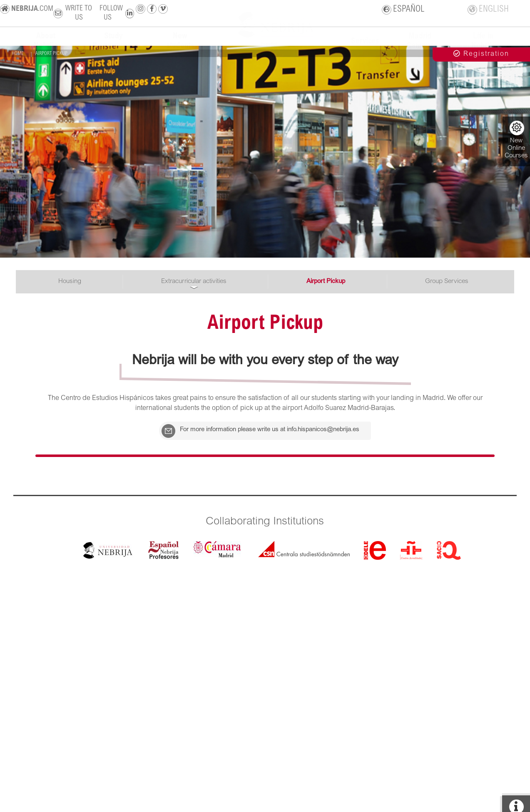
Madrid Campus (420, 48)
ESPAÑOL (404, 12)
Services (365, 48)
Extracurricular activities (194, 282)
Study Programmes (113, 48)
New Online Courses (516, 140)
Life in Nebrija (483, 48)
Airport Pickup (326, 282)
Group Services (447, 282)
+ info (516, 92)
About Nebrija (46, 48)
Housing (70, 282)
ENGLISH (488, 12)
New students (180, 48)
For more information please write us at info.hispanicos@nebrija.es (237, 434)
